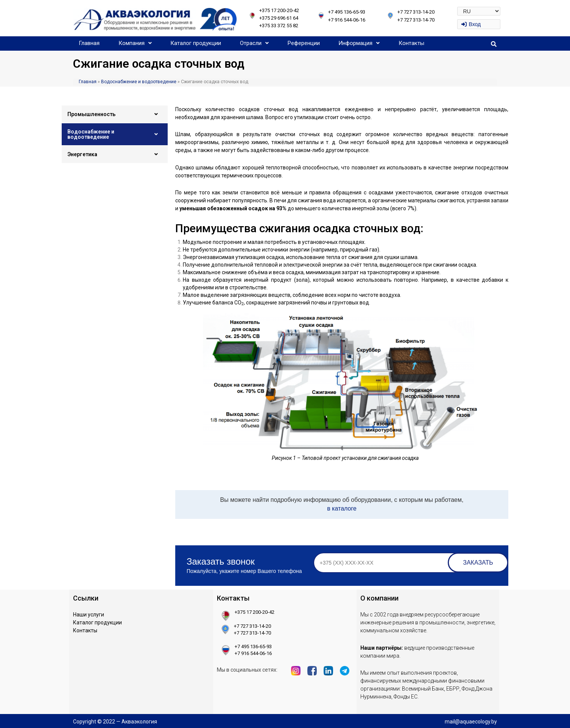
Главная (89, 43)
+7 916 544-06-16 (347, 20)
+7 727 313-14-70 (416, 20)
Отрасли (254, 43)
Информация (359, 43)
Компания (135, 43)
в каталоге (342, 508)
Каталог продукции (196, 43)
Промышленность (115, 114)
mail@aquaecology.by (471, 722)
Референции (304, 43)
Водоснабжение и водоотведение (139, 82)
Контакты (411, 43)
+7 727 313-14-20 (416, 12)
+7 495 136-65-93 (347, 12)
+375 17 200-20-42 (279, 10)
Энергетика (115, 154)
